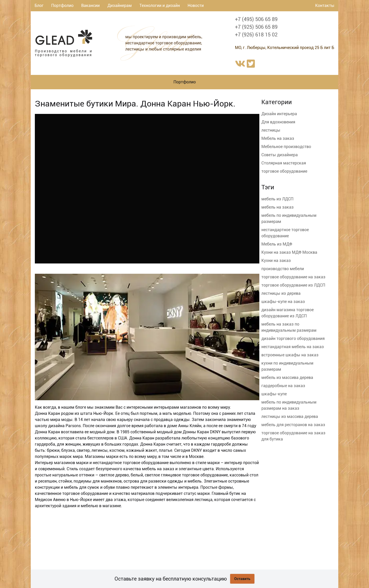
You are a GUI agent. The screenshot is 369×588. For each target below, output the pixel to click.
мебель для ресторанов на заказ (293, 425)
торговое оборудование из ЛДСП (293, 285)
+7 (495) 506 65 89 (256, 19)
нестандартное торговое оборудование (285, 233)
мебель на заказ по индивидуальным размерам (289, 327)
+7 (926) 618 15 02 (256, 35)
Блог (39, 6)
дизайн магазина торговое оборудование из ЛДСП (288, 313)
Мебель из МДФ (277, 244)
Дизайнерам (120, 6)
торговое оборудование (284, 171)
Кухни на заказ (276, 261)
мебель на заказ (278, 207)
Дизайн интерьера (279, 114)
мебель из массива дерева (287, 378)
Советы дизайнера (280, 155)
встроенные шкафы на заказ (290, 355)
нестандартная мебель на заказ (293, 347)
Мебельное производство (286, 147)
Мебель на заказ (278, 138)
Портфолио (62, 6)
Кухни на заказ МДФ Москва (289, 252)
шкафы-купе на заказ (283, 302)
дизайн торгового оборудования (293, 339)
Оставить (242, 579)
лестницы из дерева (281, 293)
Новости (196, 6)
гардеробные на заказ (283, 386)
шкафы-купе (274, 394)
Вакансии (90, 6)
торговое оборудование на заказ (293, 277)
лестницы (271, 130)
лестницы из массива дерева (290, 416)
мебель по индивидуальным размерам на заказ (289, 405)
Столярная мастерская (284, 163)
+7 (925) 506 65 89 (256, 27)
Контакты (325, 6)
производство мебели (283, 269)
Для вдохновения (278, 122)
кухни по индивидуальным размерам (287, 366)
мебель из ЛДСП (277, 199)
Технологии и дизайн (160, 6)
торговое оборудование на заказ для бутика (293, 436)
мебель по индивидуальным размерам (289, 218)
